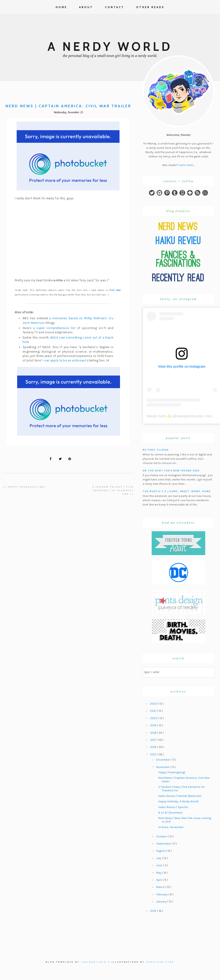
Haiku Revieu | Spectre (173, 807)
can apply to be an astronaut (65, 360)
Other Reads (150, 7)
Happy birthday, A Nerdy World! (178, 801)
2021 (153, 711)
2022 (154, 704)
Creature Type (160, 962)
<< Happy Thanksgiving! (24, 487)
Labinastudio (94, 962)
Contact (115, 7)
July (159, 858)
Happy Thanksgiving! (172, 772)
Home (61, 7)
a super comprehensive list (54, 328)
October (162, 836)
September (164, 844)
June (160, 865)
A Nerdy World (110, 47)
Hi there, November (171, 827)
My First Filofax (156, 450)
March (161, 887)
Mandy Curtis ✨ (159, 416)
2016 (154, 747)
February (162, 894)
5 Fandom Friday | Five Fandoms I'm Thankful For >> (113, 491)
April (159, 880)
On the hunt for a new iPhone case (171, 471)
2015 (153, 754)
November (163, 767)
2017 (153, 740)
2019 (154, 725)
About (86, 7)
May (159, 873)
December (163, 760)
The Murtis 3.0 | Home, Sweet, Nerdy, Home (177, 491)
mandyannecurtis (189, 416)
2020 (154, 718)
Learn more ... (187, 165)
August (161, 851)
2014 (153, 911)
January (162, 902)
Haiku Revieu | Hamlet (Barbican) (180, 796)
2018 (154, 733)
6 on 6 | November (170, 813)
